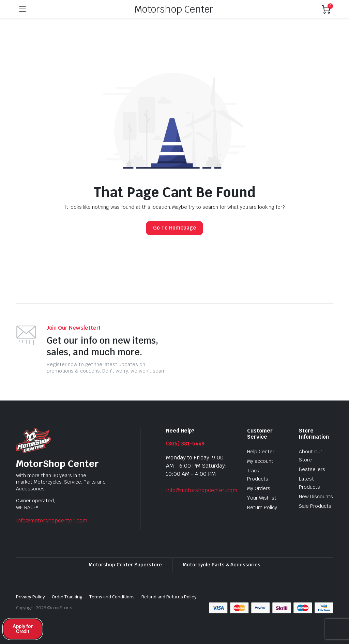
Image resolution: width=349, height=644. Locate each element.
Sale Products (315, 506)
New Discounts (316, 497)
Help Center (261, 452)
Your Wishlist (262, 498)
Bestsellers (312, 469)
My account (260, 461)
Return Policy (262, 507)
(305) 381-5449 (185, 444)
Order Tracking (67, 597)
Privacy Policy (31, 597)
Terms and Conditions (112, 597)
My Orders (259, 488)
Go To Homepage (174, 228)
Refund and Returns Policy (169, 597)
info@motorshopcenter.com (52, 521)
